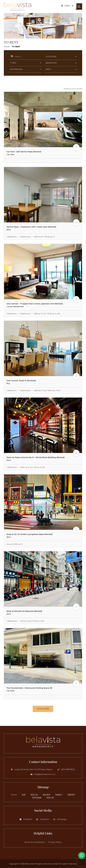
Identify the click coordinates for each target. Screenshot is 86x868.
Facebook (26, 819)
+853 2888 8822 (68, 769)
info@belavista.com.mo (45, 774)
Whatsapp (60, 819)
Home (7, 47)
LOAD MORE (43, 710)
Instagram (43, 819)
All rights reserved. (68, 863)
